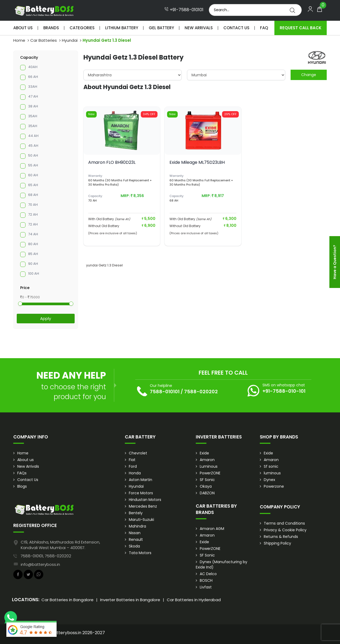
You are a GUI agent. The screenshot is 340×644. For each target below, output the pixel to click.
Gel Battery (161, 28)
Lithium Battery (122, 28)
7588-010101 (165, 392)
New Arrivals (199, 28)
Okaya (206, 486)
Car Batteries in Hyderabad (194, 600)
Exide (204, 453)
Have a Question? (335, 262)
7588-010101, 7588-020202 (46, 556)
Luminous (209, 466)
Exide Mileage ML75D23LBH (197, 162)
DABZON (207, 493)
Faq (264, 28)
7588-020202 (201, 392)
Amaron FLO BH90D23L (112, 162)
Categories (82, 28)
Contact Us (236, 28)
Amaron (207, 460)
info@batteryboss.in (40, 564)
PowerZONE (210, 473)
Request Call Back (301, 28)
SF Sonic (207, 480)
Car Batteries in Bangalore (67, 600)
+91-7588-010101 (184, 10)
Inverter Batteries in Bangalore (130, 600)
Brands (51, 28)
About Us (23, 28)
